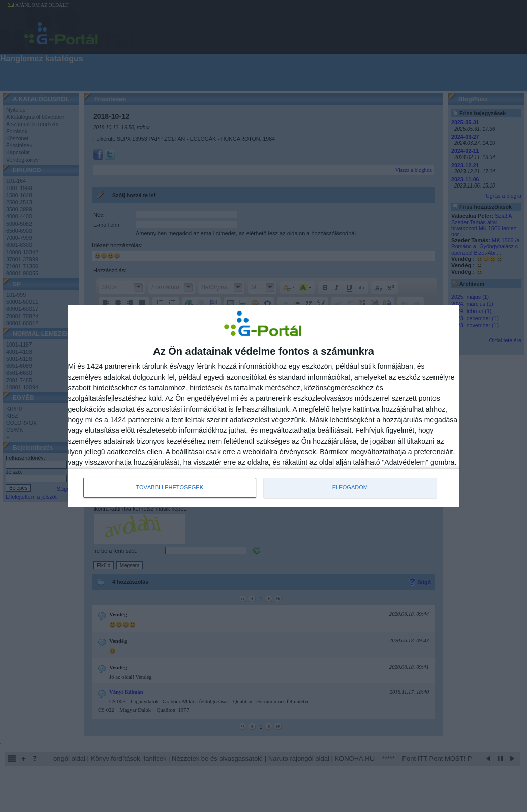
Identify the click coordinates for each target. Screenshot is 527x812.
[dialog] (264, 406)
